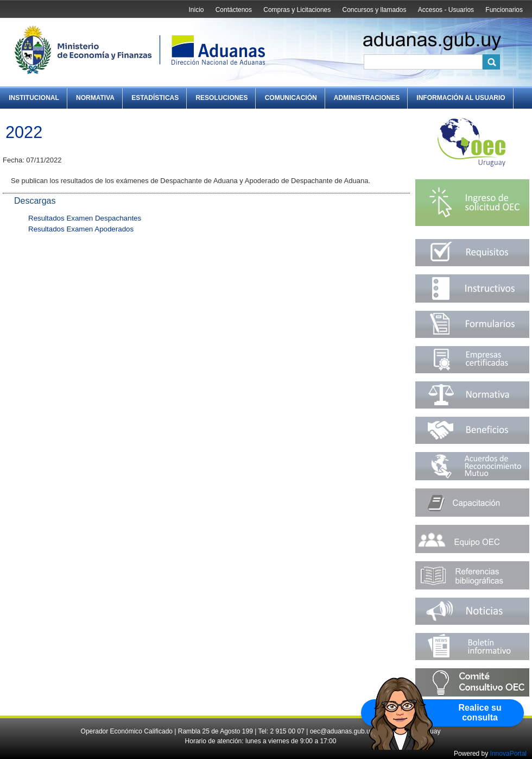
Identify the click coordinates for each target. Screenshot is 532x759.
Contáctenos (234, 10)
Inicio (196, 10)
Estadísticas (155, 98)
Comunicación (291, 98)
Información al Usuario (461, 98)
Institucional (34, 98)
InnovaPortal (508, 754)
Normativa (95, 98)
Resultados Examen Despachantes (85, 218)
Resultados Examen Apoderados (81, 229)
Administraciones (367, 98)
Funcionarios (504, 10)
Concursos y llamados (374, 10)
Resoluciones (221, 98)
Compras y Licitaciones (297, 10)
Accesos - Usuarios (446, 10)
